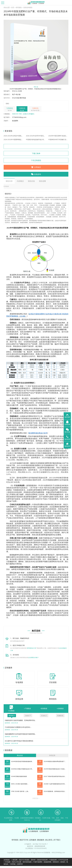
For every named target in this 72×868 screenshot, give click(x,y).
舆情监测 (52, 755)
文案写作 (20, 864)
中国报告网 (53, 860)
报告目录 (9, 181)
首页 (13, 7)
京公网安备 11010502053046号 (36, 848)
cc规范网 (14, 860)
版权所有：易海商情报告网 (36, 846)
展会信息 (20, 755)
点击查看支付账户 (33, 657)
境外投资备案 (27, 862)
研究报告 (19, 7)
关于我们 (57, 840)
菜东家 (63, 862)
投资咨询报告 (28, 7)
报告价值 (31, 181)
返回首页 (67, 445)
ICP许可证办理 (63, 860)
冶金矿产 (28, 715)
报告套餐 (42, 181)
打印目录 (6, 186)
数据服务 (41, 840)
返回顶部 (67, 416)
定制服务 (33, 840)
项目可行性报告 (24, 860)
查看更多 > (36, 798)
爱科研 (33, 860)
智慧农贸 (56, 862)
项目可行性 (24, 840)
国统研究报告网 (42, 860)
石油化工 (44, 715)
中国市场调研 (38, 862)
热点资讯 (49, 840)
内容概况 (20, 181)
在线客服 (67, 423)
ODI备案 (8, 862)
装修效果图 (47, 862)
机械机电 (60, 715)
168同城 (12, 864)
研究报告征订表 (31, 648)
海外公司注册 (17, 862)
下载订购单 (36, 153)
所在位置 (7, 7)
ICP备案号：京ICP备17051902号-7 (36, 844)
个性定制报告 (36, 160)
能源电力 (12, 715)
